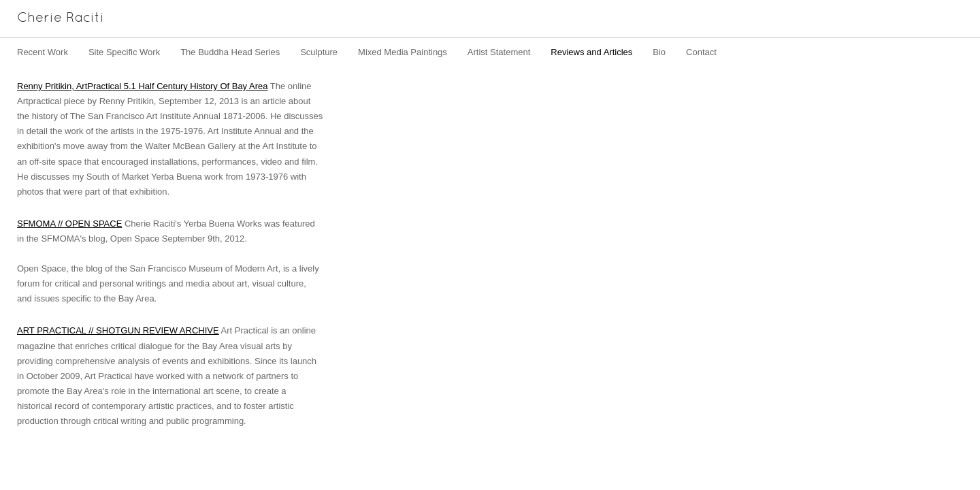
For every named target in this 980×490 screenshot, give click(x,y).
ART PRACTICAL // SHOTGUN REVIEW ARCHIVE (118, 330)
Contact (701, 52)
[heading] (52, 19)
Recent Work (43, 52)
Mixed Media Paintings (403, 52)
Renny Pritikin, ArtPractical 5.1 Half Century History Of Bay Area (142, 86)
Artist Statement (499, 52)
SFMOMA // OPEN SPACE (69, 224)
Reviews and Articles (591, 52)
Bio (659, 52)
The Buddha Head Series (230, 52)
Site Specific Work (124, 52)
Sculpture (319, 52)
